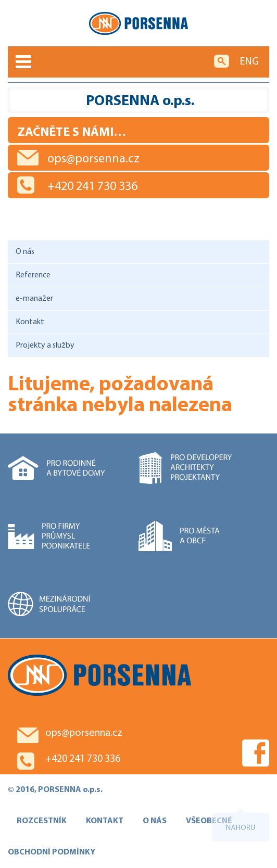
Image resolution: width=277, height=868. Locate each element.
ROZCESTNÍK (42, 821)
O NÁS (155, 821)
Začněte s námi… (72, 133)
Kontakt (30, 322)
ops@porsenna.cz (93, 159)
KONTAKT (105, 821)
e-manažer (34, 299)
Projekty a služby (45, 346)
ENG (249, 62)
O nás (25, 252)
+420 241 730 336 (92, 187)
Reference (33, 275)
